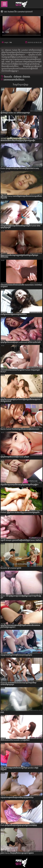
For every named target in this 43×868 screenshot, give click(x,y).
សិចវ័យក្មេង (18, 77)
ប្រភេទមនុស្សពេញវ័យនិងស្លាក (14, 79)
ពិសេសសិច (8, 77)
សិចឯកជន (26, 77)
